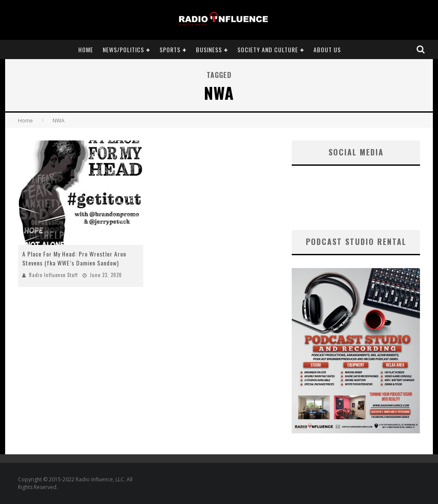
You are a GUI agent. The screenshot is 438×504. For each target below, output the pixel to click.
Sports (170, 49)
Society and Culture (268, 49)
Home (86, 49)
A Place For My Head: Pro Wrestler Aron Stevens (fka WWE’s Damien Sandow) (74, 258)
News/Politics (123, 49)
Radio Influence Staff (53, 275)
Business (209, 49)
